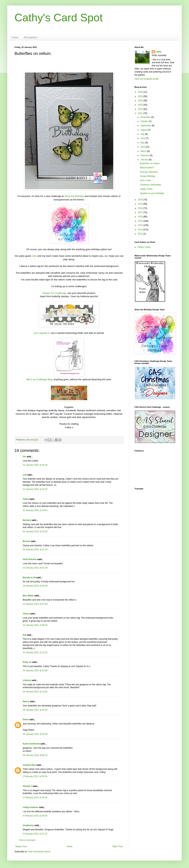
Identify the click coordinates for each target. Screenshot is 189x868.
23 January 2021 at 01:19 (35, 550)
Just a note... (146, 180)
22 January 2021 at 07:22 (35, 489)
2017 (141, 212)
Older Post (117, 847)
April (143, 147)
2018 (141, 208)
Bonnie (26, 541)
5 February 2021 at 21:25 (35, 834)
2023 (141, 105)
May (143, 143)
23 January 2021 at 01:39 (35, 568)
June (143, 138)
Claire (26, 499)
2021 (141, 113)
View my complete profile (147, 79)
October (145, 121)
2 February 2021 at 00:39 (35, 776)
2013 (141, 230)
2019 (141, 204)
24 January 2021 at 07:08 (35, 670)
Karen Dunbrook (31, 744)
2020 (141, 200)
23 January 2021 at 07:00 (35, 604)
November (146, 117)
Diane (26, 720)
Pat (24, 635)
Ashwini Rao (29, 765)
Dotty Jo (27, 662)
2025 (141, 96)
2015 (141, 221)
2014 (141, 225)
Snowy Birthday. (148, 176)
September (146, 126)
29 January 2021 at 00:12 (35, 755)
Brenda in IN (29, 578)
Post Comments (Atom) (39, 852)
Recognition (31, 37)
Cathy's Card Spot (59, 18)
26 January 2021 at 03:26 (35, 734)
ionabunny (28, 825)
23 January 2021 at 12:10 (35, 652)
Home (15, 37)
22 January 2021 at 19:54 (35, 510)
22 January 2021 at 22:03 (35, 531)
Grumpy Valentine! (149, 172)
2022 (141, 109)
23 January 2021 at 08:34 (35, 625)
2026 (141, 92)
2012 (141, 234)
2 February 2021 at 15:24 (35, 797)
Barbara (27, 520)
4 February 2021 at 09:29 (35, 816)
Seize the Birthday (74, 196)
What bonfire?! (147, 168)
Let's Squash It (42, 333)
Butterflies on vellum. (150, 163)
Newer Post (21, 847)
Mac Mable (28, 596)
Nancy (26, 701)
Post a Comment (27, 840)
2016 (141, 217)
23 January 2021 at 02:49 (35, 586)
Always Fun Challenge (54, 293)
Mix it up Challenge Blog (39, 379)
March (144, 151)
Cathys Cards (144, 247)
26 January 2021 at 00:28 (35, 710)
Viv (24, 457)
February (145, 155)
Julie (34, 256)
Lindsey (27, 680)
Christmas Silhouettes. (151, 185)
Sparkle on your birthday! (152, 193)
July (143, 134)
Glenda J (27, 786)
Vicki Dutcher (30, 559)
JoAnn (26, 614)
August (144, 130)
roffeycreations (31, 807)
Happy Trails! (146, 189)
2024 (141, 101)
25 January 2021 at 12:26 (35, 692)
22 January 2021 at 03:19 (35, 465)
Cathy (158, 52)
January (145, 160)
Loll (25, 475)
